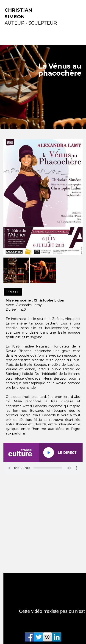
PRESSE (13, 292)
